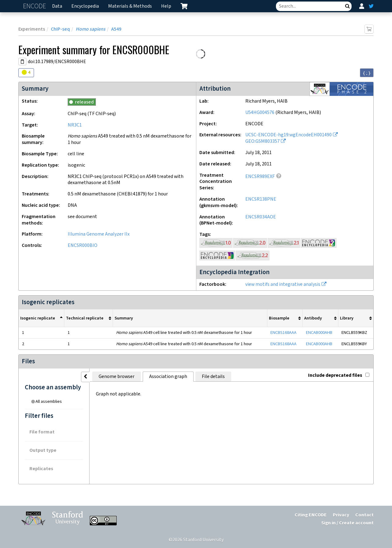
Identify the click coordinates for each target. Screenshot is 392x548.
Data (57, 6)
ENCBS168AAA (283, 333)
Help (166, 6)
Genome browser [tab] (117, 377)
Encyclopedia (85, 6)
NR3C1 (75, 125)
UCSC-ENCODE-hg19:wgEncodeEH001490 (288, 135)
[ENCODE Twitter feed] (371, 6)
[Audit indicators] (26, 73)
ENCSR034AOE (261, 217)
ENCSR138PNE (261, 199)
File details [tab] (213, 377)
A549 (116, 29)
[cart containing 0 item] (184, 6)
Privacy (341, 515)
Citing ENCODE (311, 515)
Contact (364, 515)
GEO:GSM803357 (262, 141)
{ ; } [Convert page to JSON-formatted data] (367, 73)
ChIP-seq (60, 29)
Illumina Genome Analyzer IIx (99, 234)
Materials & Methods (130, 6)
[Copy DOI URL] (22, 62)
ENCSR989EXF (260, 177)
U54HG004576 (260, 113)
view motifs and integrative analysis (283, 284)
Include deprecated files (339, 375)
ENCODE (35, 6)
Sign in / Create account (347, 523)
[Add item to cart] (369, 29)
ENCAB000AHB (319, 333)
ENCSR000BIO (83, 246)
